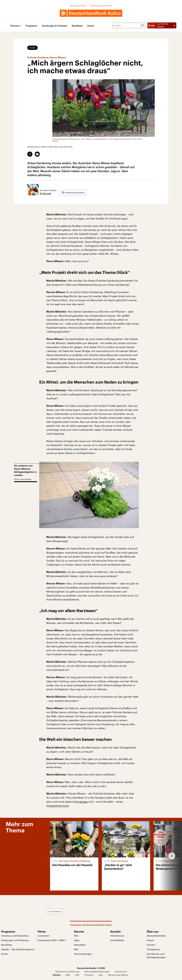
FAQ (76, 936)
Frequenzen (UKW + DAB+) (52, 940)
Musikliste (77, 26)
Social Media (117, 940)
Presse (150, 940)
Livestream (44, 936)
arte (101, 975)
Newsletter (80, 945)
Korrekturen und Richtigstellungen (156, 955)
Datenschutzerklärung (67, 971)
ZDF (77, 975)
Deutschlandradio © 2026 (91, 968)
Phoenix (89, 975)
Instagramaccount (58, 806)
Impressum (121, 971)
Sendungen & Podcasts (55, 26)
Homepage (81, 802)
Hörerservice (117, 936)
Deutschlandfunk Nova (101, 6)
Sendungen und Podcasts (15, 940)
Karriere (151, 945)
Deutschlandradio (156, 936)
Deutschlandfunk (78, 6)
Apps (77, 940)
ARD (68, 975)
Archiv (91, 26)
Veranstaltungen (83, 954)
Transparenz (153, 949)
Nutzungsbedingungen (97, 971)
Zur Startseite (55, 911)
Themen (15, 26)
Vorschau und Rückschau (15, 936)
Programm (32, 26)
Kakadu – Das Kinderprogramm (18, 949)
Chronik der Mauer (118, 975)
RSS (76, 949)
